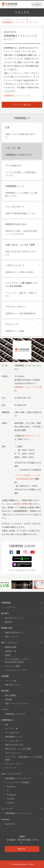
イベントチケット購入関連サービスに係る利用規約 (23, 758)
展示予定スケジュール (31, 436)
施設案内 (8, 622)
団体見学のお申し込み (14, 745)
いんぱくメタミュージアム (16, 670)
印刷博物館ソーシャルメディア (18, 778)
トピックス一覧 (22, 19)
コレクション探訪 (12, 666)
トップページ (7, 19)
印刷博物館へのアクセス (15, 714)
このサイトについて (13, 753)
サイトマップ (10, 768)
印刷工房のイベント (13, 685)
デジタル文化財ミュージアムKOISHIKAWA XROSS (17, 661)
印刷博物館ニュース (13, 737)
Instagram (11, 795)
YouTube (11, 799)
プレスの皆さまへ (12, 733)
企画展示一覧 (10, 651)
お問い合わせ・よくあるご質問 (18, 749)
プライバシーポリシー (14, 764)
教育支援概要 (10, 695)
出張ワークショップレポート (17, 703)
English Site (10, 824)
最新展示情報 (20, 504)
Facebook (11, 787)
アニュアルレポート (13, 741)
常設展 (8, 655)
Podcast (10, 803)
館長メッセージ (11, 637)
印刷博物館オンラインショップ (17, 96)
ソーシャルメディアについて (22, 570)
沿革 (7, 725)
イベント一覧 (10, 681)
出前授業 (8, 699)
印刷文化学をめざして (14, 633)
